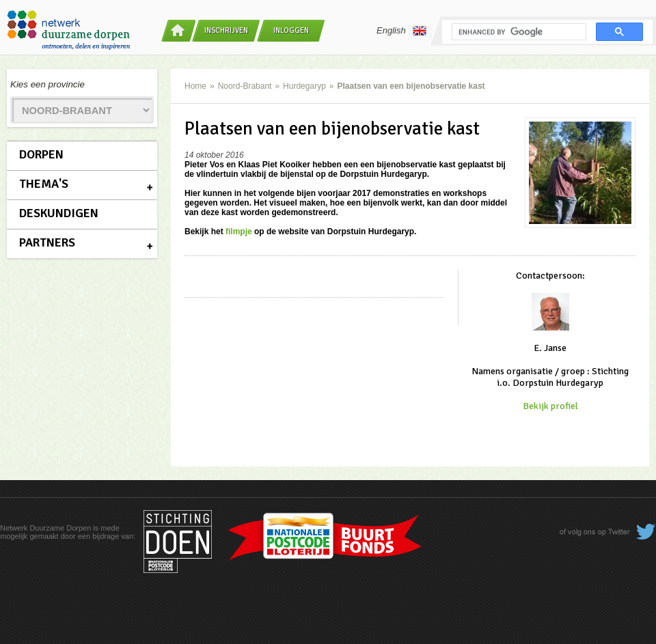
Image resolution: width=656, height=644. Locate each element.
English (401, 31)
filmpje (239, 232)
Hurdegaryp (304, 86)
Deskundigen (59, 213)
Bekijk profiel (550, 406)
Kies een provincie (47, 84)
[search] (518, 32)
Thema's (44, 184)
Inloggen (291, 30)
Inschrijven (226, 30)
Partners (47, 242)
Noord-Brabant (245, 86)
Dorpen (41, 154)
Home (195, 86)
